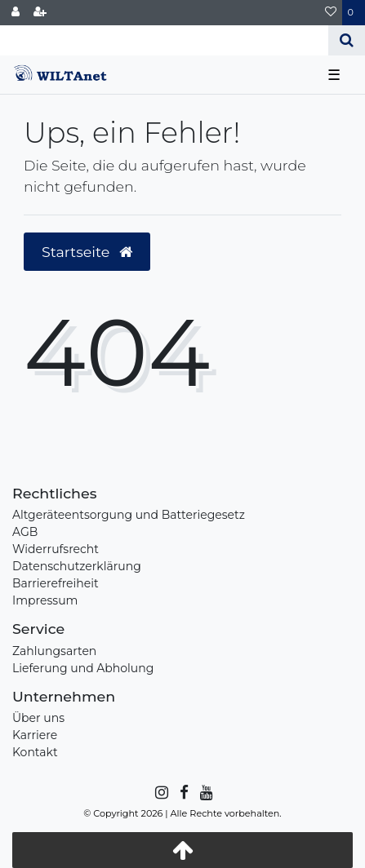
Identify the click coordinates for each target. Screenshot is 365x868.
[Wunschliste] (331, 13)
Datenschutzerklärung (77, 566)
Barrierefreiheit (56, 583)
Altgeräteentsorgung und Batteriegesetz (129, 515)
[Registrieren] (40, 13)
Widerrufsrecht (56, 549)
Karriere (35, 735)
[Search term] (164, 40)
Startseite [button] (87, 252)
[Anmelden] (16, 13)
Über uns (38, 718)
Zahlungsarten (54, 651)
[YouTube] (205, 793)
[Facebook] (183, 793)
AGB (25, 532)
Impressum (45, 600)
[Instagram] (160, 793)
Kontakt (35, 752)
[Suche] (347, 40)
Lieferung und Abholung (83, 668)
